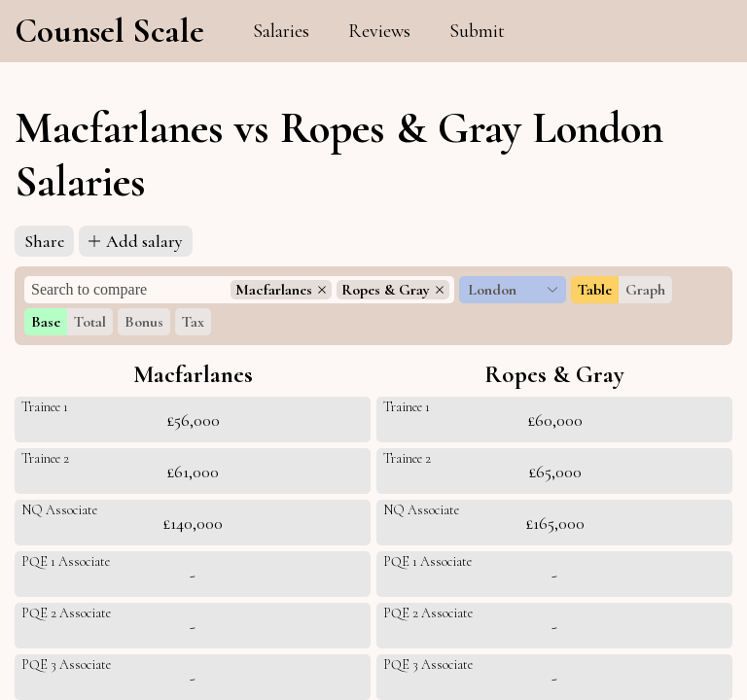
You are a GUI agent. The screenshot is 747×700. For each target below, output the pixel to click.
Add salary (136, 241)
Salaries (281, 31)
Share (44, 241)
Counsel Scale (109, 31)
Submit (477, 31)
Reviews (379, 31)
